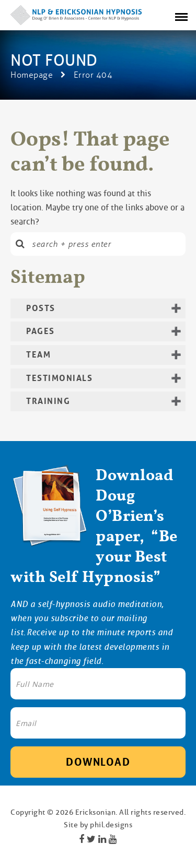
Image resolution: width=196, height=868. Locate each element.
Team (38, 355)
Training (48, 401)
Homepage (32, 75)
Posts (41, 308)
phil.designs (111, 825)
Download (98, 762)
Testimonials (59, 378)
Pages (41, 331)
